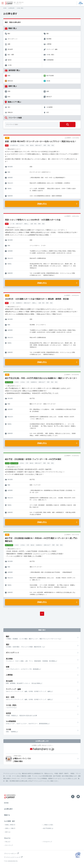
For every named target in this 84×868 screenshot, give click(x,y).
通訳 (48, 34)
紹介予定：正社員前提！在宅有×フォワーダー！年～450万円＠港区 (33, 459)
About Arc (7, 838)
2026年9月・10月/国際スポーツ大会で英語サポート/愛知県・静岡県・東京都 (37, 299)
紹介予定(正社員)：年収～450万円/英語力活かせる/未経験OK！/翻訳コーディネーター (41, 378)
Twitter (78, 797)
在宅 (48, 112)
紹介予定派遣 (50, 76)
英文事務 (49, 39)
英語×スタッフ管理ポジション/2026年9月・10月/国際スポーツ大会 (33, 220)
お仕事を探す (12, 8)
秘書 (9, 44)
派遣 (9, 76)
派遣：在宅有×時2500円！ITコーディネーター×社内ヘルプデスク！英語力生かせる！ (41, 141)
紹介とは (8, 832)
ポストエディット (13, 39)
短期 (48, 91)
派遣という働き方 (10, 828)
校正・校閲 (11, 55)
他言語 (10, 60)
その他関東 (49, 107)
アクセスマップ (48, 842)
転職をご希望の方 (10, 825)
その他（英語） (51, 55)
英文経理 (10, 49)
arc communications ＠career (9, 3)
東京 (9, 107)
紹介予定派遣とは (48, 828)
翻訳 (9, 34)
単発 (9, 97)
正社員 (48, 81)
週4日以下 (49, 97)
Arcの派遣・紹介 (10, 821)
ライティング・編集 (52, 49)
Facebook (73, 797)
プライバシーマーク (78, 855)
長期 (9, 91)
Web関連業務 (50, 60)
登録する (7, 815)
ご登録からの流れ (48, 825)
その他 (10, 65)
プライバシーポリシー (10, 854)
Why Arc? (8, 842)
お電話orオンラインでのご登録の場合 (45, 758)
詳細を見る (42, 204)
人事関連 (49, 44)
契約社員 (10, 81)
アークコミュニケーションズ (12, 857)
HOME (5, 8)
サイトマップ (9, 845)
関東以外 (10, 112)
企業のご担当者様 (80, 3)
